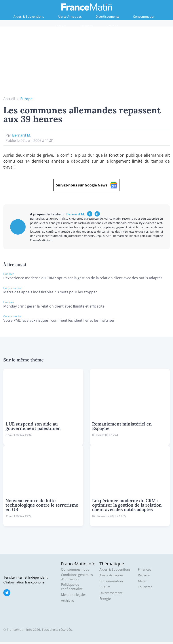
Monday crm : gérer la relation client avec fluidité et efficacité (54, 306)
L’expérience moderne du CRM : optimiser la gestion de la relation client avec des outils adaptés (83, 278)
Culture (105, 587)
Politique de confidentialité (72, 587)
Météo (143, 581)
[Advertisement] (87, 63)
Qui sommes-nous (75, 569)
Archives (67, 601)
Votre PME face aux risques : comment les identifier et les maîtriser (59, 320)
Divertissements (107, 16)
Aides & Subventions (29, 16)
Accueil (9, 99)
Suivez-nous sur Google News (87, 185)
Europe (26, 99)
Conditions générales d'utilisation (77, 577)
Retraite (112, 26)
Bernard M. (22, 135)
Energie (60, 26)
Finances (86, 26)
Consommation (144, 16)
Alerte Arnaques (70, 16)
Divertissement (111, 593)
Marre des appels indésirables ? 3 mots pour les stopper (50, 292)
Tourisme (145, 587)
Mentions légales (74, 595)
